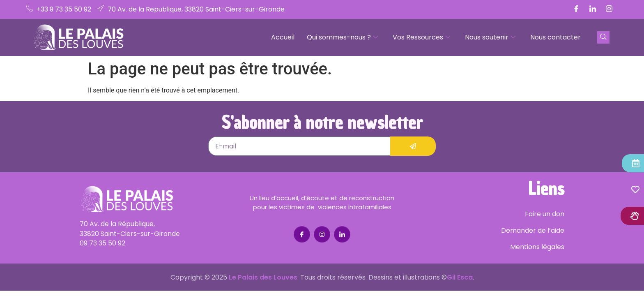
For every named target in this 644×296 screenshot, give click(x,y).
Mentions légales (537, 247)
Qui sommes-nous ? (342, 37)
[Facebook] (576, 9)
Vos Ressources (421, 37)
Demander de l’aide (533, 230)
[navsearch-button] (603, 37)
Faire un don (545, 214)
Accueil (283, 37)
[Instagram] (609, 9)
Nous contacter (555, 37)
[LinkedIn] (593, 9)
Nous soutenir (490, 37)
